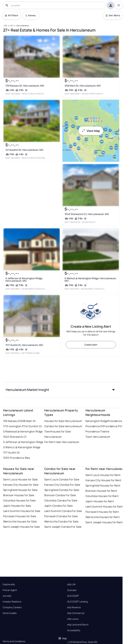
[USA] (6, 26)
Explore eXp (9, 584)
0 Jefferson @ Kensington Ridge (23, 442)
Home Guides (10, 613)
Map (63, 638)
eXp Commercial (76, 613)
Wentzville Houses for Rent (103, 517)
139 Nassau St (12, 421)
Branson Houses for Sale (19, 495)
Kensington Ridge (97, 421)
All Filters (12, 15)
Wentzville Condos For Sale (61, 521)
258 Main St (28, 421)
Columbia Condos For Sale (61, 500)
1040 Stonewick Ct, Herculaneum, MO (87, 214)
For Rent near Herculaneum (62, 442)
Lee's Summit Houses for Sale (22, 511)
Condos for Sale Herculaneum (63, 426)
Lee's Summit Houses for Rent (104, 507)
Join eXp (7, 596)
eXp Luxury (73, 619)
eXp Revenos (74, 607)
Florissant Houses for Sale (20, 516)
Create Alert (91, 345)
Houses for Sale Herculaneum (63, 421)
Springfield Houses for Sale (20, 490)
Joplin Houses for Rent (100, 501)
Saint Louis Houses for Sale (20, 479)
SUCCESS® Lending (77, 602)
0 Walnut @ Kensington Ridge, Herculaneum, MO (90, 280)
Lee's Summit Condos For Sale (63, 511)
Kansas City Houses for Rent (103, 480)
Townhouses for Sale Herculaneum (58, 434)
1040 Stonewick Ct (15, 437)
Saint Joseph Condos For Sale (63, 527)
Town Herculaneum (98, 437)
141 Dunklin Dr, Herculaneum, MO (24, 150)
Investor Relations (12, 602)
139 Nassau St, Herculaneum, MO (25, 86)
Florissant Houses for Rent (102, 512)
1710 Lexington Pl (14, 426)
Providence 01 (94, 426)
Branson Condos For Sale (60, 495)
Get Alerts (113, 15)
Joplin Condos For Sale (59, 506)
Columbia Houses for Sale (19, 500)
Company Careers (12, 607)
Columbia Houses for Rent (102, 496)
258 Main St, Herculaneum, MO (82, 86)
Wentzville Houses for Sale (20, 521)
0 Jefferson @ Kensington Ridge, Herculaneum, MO (24, 280)
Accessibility (74, 630)
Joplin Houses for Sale (17, 506)
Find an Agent (10, 590)
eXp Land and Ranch (78, 625)
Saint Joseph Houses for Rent (104, 522)
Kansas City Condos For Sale (62, 485)
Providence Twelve (97, 431)
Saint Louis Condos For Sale (62, 479)
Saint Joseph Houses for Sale (21, 527)
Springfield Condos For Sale (62, 490)
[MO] (12, 26)
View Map (91, 131)
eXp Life (71, 584)
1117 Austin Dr (12, 452)
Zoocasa (72, 590)
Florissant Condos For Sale (61, 516)
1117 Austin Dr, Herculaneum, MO (24, 345)
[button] (61, 390)
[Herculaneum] (23, 26)
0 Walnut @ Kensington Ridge (22, 447)
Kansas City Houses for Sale (21, 485)
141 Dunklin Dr (33, 426)
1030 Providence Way (17, 458)
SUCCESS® (73, 596)
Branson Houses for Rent (101, 491)
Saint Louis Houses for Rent (103, 475)
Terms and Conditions (14, 641)
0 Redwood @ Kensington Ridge (23, 431)
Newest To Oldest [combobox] (32, 15)
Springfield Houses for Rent (103, 486)
